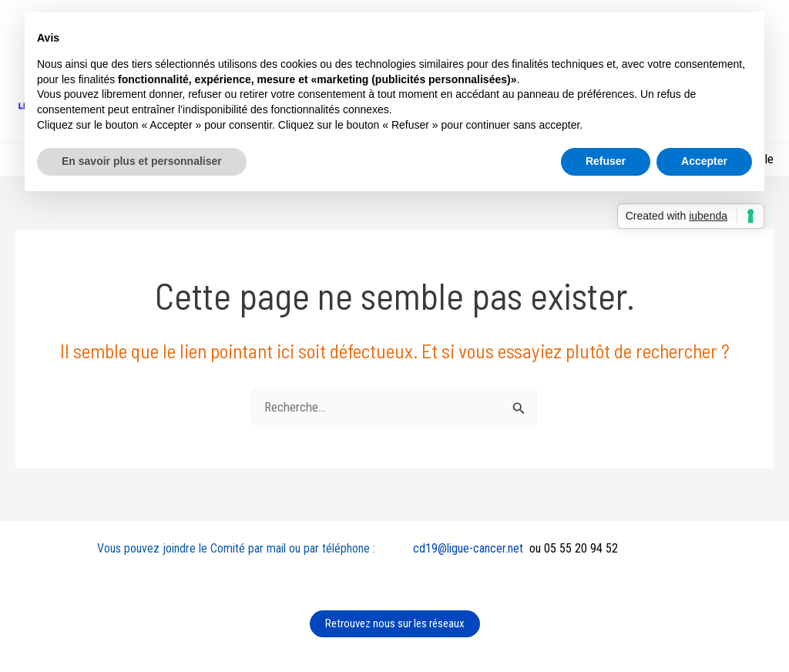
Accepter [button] (704, 161)
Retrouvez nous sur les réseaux (395, 623)
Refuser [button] (606, 161)
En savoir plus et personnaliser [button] (142, 161)
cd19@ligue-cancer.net (468, 548)
